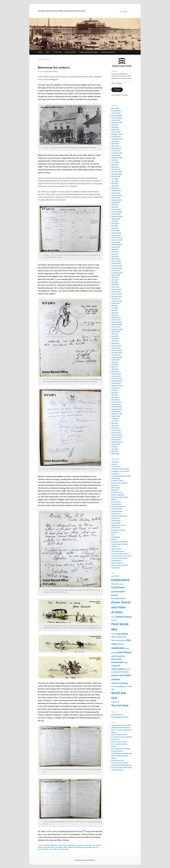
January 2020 (116, 235)
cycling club (42, 847)
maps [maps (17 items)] (114, 644)
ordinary (71, 847)
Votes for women (117, 563)
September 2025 (117, 122)
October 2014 (116, 383)
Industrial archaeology (119, 516)
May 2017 (114, 310)
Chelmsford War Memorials (121, 728)
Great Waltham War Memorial (121, 765)
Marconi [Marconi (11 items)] (121, 644)
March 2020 (115, 231)
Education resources (108, 52)
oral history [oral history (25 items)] (124, 652)
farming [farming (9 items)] (114, 620)
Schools (114, 546)
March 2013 (115, 428)
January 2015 (116, 376)
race (97, 847)
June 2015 (115, 364)
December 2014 (117, 379)
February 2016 (116, 346)
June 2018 (115, 280)
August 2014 (116, 388)
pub (94, 847)
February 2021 (116, 209)
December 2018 (117, 266)
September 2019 (117, 245)
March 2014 (115, 400)
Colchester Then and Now (120, 471)
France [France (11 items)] (114, 634)
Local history (72, 845)
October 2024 (116, 137)
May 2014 (114, 395)
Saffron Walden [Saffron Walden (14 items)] (118, 669)
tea (58, 849)
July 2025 (115, 125)
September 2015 (117, 357)
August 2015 (116, 360)
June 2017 (115, 308)
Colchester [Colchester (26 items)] (118, 587)
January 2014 (116, 404)
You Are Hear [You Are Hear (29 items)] (120, 705)
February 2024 (116, 148)
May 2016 (114, 339)
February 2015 (116, 374)
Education (115, 485)
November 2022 (117, 174)
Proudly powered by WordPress (85, 860)
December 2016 (117, 322)
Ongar (65, 847)
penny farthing (79, 847)
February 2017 (116, 317)
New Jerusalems (70, 52)
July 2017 (115, 306)
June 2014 (115, 393)
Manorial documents (118, 530)
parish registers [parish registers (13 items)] (118, 656)
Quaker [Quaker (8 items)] (126, 662)
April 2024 (115, 144)
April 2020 (115, 228)
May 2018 (114, 282)
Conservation (116, 478)
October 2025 (116, 120)
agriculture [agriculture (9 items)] (115, 576)
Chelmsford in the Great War (121, 725)
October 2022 (116, 177)
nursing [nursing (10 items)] (114, 653)
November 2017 (117, 296)
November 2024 (117, 134)
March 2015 (115, 371)
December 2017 (117, 294)
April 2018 (115, 285)
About (48, 52)
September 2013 (117, 414)
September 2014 (117, 386)
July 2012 (115, 447)
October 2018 (116, 271)
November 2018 (117, 268)
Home (40, 52)
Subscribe (117, 90)
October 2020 (116, 214)
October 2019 (116, 242)
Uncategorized (116, 561)
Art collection (116, 467)
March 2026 (115, 108)
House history (116, 514)
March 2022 (115, 188)
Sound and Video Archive (120, 554)
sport (51, 849)
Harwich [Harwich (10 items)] (114, 637)
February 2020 (116, 233)
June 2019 (115, 252)
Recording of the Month (119, 542)
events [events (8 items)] (113, 617)
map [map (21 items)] (128, 640)
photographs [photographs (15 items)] (117, 662)
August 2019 (116, 247)
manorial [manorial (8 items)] (123, 640)
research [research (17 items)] (116, 666)
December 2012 (117, 435)
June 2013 (115, 421)
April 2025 (115, 127)
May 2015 (114, 367)
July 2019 (115, 249)
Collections (54, 845)
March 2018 (115, 287)
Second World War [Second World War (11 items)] (122, 672)
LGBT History (116, 521)
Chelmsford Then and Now (120, 469)
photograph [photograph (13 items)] (116, 659)
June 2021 (115, 207)
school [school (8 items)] (128, 669)
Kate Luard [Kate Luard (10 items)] (115, 640)
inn (57, 847)
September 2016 (117, 329)
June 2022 (115, 181)
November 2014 (117, 381)
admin (56, 72)
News (113, 535)
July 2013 (115, 419)
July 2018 (115, 278)
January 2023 (116, 169)
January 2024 (116, 151)
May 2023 (114, 165)
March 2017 (115, 315)
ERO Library (115, 488)
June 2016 (115, 336)
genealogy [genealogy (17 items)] (123, 634)
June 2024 (115, 141)
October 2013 (116, 411)
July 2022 (115, 179)
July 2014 (115, 390)
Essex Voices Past (118, 761)
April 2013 (115, 426)
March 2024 (115, 146)
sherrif (40, 849)
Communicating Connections (89, 52)
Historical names (117, 511)
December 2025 (117, 115)
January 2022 (116, 193)
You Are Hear (57, 52)
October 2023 (116, 155)
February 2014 (116, 402)
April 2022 (115, 186)
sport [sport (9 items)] (126, 686)
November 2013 (117, 409)
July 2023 (115, 160)
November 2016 (117, 325)
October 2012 (116, 440)
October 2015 (116, 355)
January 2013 (116, 433)
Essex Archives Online (119, 735)
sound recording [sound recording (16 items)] (119, 683)
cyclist (48, 847)
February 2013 (116, 430)
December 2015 (117, 350)
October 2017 (116, 299)
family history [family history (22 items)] (124, 617)
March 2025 (115, 130)
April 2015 (115, 369)
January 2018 (116, 292)
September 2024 (117, 139)
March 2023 (115, 167)
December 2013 (117, 407)
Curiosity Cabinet (117, 481)
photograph (88, 847)
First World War (117, 509)
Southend (46, 849)
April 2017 (115, 313)
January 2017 (116, 320)
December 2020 (117, 212)
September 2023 (117, 158)
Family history (116, 504)
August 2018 (116, 275)
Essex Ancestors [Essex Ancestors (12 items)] (118, 598)
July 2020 (115, 221)
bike (83, 845)
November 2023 (117, 153)
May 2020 (114, 226)
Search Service (116, 549)
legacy (61, 847)
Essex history (62, 845)
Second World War (118, 551)
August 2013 (116, 416)
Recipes (114, 539)
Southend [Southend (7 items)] (114, 687)
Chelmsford (89, 845)
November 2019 (117, 240)
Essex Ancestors (117, 492)
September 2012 (117, 442)
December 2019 (117, 238)
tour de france (64, 849)
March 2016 (115, 343)
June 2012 (115, 449)
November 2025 (117, 118)
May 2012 (114, 451)
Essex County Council (119, 742)
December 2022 (117, 172)
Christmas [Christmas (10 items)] (115, 584)
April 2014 (115, 397)
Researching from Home (120, 544)
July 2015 (115, 362)
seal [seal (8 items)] (113, 672)
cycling (98, 845)
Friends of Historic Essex (120, 763)
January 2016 (116, 348)
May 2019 (114, 254)
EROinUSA (115, 490)
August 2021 (116, 202)
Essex (53, 847)
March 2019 (115, 259)
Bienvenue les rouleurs (54, 68)
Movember (115, 532)
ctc (94, 845)
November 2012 (117, 437)
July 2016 (115, 334)
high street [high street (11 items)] (122, 637)
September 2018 (117, 273)
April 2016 (115, 341)
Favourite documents (119, 507)
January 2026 (116, 113)
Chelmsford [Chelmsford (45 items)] (120, 580)
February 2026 (116, 111)
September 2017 (117, 301)
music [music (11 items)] (127, 648)
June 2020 (115, 223)
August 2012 (116, 444)
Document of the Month (119, 483)
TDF (55, 849)
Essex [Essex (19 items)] (115, 595)
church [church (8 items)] (122, 584)
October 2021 (116, 198)
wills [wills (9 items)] (113, 689)
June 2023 (115, 162)
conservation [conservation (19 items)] (118, 591)
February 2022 (116, 191)
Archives (47, 845)
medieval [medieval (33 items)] (117, 648)
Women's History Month (119, 565)
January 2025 (116, 132)
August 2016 (116, 332)
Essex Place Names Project (121, 749)
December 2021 (117, 195)
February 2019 (116, 261)
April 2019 (115, 256)
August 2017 (116, 303)
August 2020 (116, 219)
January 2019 (116, 263)
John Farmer (116, 518)
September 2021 (117, 200)
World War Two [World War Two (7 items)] (115, 702)
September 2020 (117, 216)
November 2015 (117, 353)
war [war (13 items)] (130, 686)
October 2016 (116, 327)
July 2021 (115, 205)
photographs (116, 537)
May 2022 (114, 184)
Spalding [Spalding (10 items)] (120, 686)
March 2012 (115, 454)
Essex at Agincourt (118, 495)
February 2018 (116, 289)
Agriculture (115, 462)
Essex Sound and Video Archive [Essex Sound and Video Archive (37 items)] (121, 607)
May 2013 (114, 423)
